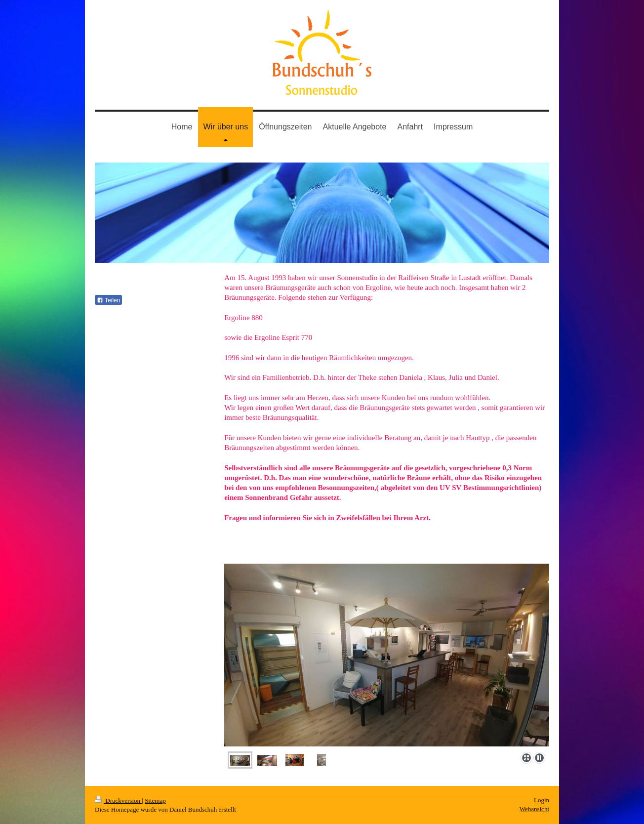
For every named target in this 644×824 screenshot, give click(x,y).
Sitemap (155, 801)
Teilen (108, 300)
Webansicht (534, 809)
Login (542, 800)
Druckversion (118, 801)
